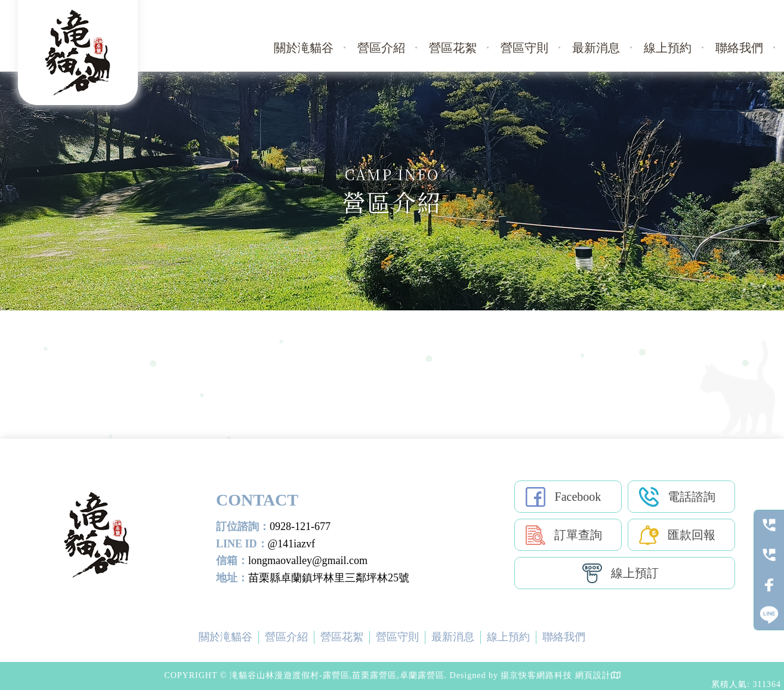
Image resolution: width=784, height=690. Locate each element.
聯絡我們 (739, 48)
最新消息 (596, 48)
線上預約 (668, 48)
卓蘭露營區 (384, 622)
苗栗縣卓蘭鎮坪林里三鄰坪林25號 (329, 578)
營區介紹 (381, 48)
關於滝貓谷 (304, 48)
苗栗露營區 (335, 622)
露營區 (295, 622)
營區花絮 (453, 48)
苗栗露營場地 (476, 622)
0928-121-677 (300, 526)
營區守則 (524, 48)
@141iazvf (292, 544)
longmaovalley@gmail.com (308, 560)
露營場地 (428, 622)
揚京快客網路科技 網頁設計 (556, 675)
